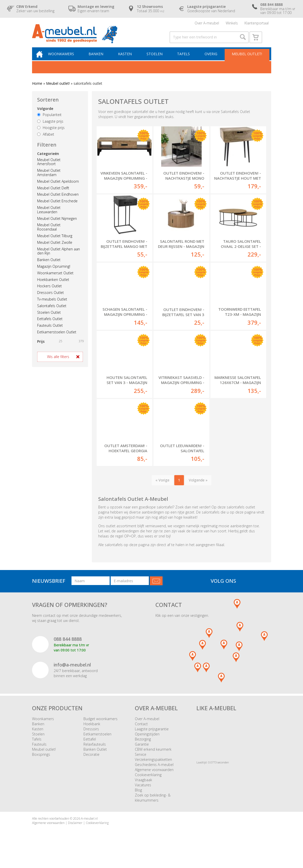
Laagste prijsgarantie (152, 737)
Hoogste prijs (51, 134)
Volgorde (45, 115)
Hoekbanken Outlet (53, 286)
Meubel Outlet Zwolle (55, 249)
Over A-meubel (207, 24)
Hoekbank (92, 732)
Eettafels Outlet (50, 326)
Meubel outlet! (246, 60)
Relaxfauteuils (95, 753)
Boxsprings (41, 763)
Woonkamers (66, 60)
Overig (211, 60)
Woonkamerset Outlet (55, 280)
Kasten (128, 60)
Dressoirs (91, 737)
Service (141, 763)
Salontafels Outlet (52, 312)
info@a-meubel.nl (72, 673)
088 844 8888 (68, 647)
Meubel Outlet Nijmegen (57, 225)
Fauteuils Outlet (50, 332)
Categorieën (48, 160)
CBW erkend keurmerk (153, 758)
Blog (138, 798)
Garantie (142, 753)
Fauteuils (39, 753)
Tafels (185, 60)
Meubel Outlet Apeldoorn (58, 188)
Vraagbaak (143, 788)
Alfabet (46, 141)
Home (37, 90)
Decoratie (91, 763)
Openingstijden (147, 742)
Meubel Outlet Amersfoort (49, 168)
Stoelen (157, 60)
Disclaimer (75, 831)
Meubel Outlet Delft (53, 195)
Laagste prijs (50, 128)
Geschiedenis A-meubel (154, 773)
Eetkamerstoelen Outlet (57, 339)
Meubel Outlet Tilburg (55, 243)
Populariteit (49, 122)
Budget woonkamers (100, 727)
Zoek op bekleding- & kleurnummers (153, 806)
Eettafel (90, 748)
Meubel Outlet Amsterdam (49, 179)
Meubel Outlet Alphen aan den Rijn (59, 258)
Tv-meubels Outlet (52, 306)
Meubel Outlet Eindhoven (58, 201)
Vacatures (143, 793)
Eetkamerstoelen (97, 742)
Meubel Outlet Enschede (57, 208)
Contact (141, 732)
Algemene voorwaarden (154, 778)
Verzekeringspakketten (153, 768)
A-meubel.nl (89, 827)
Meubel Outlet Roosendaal (49, 234)
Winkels (232, 24)
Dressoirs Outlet (51, 299)
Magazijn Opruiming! (54, 273)
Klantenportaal (257, 24)
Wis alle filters (58, 363)
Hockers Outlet (49, 293)
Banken (100, 60)
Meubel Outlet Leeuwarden (49, 217)
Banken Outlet (49, 267)
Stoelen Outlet (49, 319)
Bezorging (143, 748)
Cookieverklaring (148, 783)
